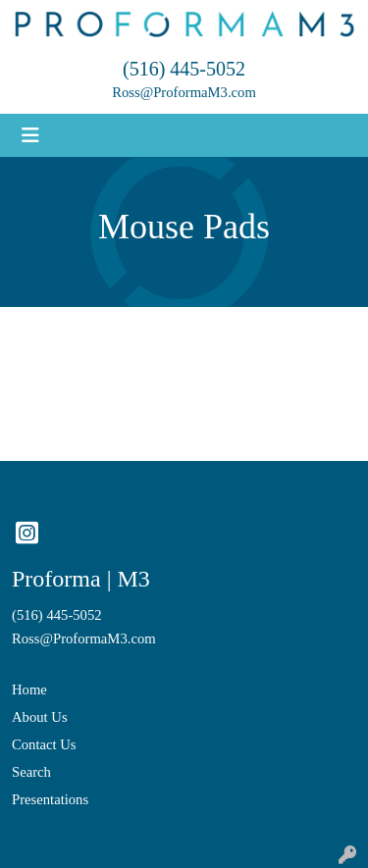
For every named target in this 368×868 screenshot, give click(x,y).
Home (29, 689)
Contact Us (44, 744)
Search (31, 772)
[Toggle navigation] (30, 135)
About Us (40, 717)
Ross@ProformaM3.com (184, 92)
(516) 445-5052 (184, 69)
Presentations (50, 799)
